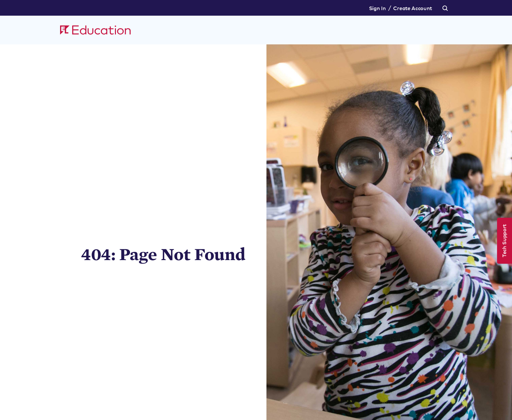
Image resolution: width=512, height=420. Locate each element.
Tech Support (504, 241)
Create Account (413, 8)
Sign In (377, 8)
